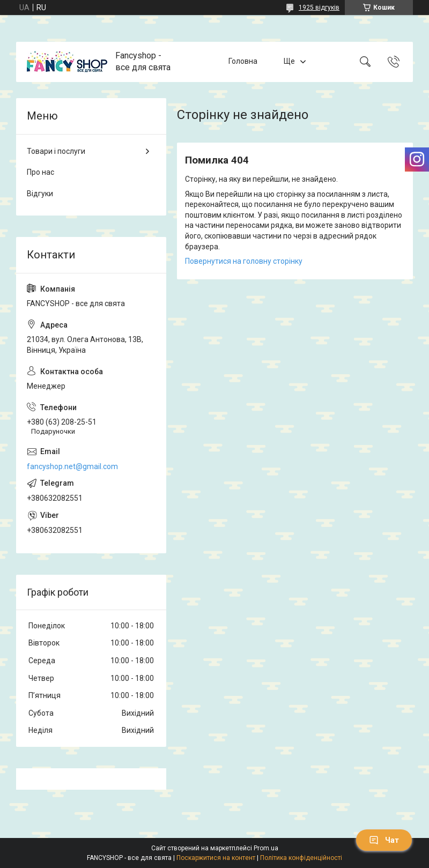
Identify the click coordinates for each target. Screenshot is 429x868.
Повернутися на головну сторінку (244, 261)
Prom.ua (266, 848)
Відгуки (40, 194)
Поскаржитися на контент (216, 858)
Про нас (40, 172)
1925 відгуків (319, 8)
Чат (384, 840)
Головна (243, 62)
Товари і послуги (56, 151)
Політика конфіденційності (301, 858)
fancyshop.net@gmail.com (72, 466)
